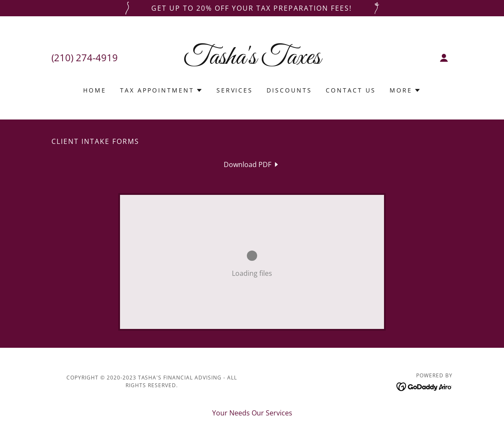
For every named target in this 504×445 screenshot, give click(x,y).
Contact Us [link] (351, 90)
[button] (444, 58)
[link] (252, 61)
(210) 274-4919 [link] (85, 57)
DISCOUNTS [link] (289, 90)
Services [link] (235, 90)
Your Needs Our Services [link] (252, 413)
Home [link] (95, 90)
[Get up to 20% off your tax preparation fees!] (252, 8)
